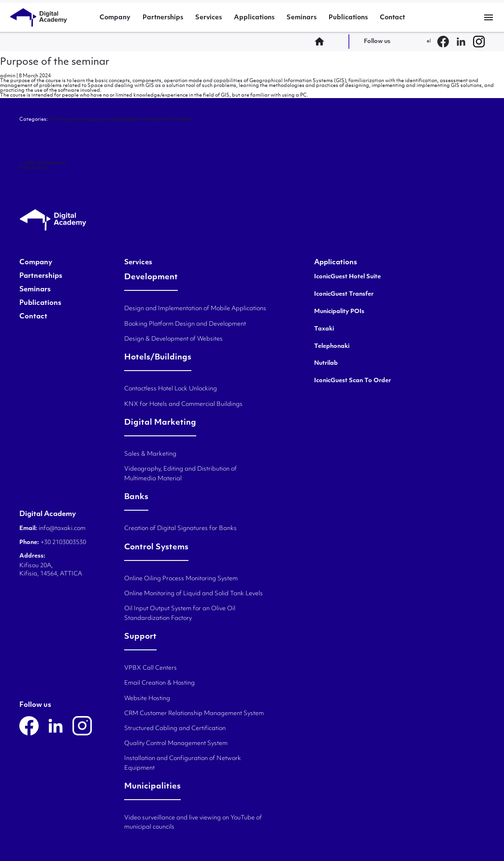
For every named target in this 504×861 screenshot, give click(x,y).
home (322, 42)
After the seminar (43, 163)
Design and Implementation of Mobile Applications (195, 309)
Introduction (37, 168)
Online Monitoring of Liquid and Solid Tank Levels (194, 594)
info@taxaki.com (62, 529)
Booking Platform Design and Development (185, 324)
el (429, 41)
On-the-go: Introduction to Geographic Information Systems (120, 120)
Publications (348, 18)
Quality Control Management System (176, 744)
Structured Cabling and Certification (175, 729)
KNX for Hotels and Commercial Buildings (183, 404)
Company (115, 18)
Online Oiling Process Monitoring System (181, 579)
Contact (392, 18)
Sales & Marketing (150, 454)
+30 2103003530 (63, 543)
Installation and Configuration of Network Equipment (183, 763)
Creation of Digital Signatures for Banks (180, 529)
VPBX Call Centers (151, 668)
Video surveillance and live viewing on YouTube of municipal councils (193, 823)
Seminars (302, 18)
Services (209, 18)
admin (8, 76)
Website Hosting (147, 699)
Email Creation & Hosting (159, 683)
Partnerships (163, 18)
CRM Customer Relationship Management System (194, 714)
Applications (254, 18)
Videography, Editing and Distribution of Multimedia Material (180, 474)
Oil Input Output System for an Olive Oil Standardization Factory (180, 613)
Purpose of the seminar (55, 62)
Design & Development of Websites (173, 339)
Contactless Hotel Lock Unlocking (171, 389)
